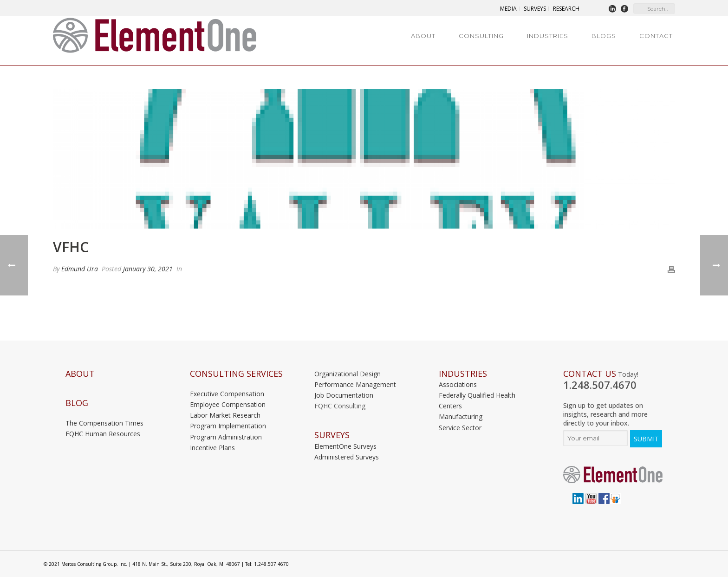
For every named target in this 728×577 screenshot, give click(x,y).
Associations (458, 384)
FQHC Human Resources (103, 434)
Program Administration (226, 437)
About (423, 36)
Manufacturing (461, 416)
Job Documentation (344, 395)
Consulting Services (236, 374)
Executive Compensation (227, 394)
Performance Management (355, 384)
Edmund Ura (80, 269)
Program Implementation (228, 426)
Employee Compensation (228, 404)
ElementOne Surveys (345, 446)
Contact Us (590, 374)
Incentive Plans (212, 448)
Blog (77, 403)
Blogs (604, 36)
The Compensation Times (104, 423)
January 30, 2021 (148, 269)
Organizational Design (348, 374)
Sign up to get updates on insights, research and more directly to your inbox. (605, 414)
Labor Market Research (225, 415)
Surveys (332, 435)
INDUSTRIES (463, 374)
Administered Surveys (347, 457)
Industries (548, 36)
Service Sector (460, 428)
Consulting (481, 36)
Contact (656, 36)
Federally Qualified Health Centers (477, 400)
